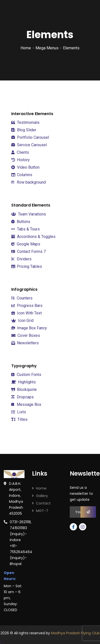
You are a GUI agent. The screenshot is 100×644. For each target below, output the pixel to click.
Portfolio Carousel (30, 138)
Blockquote (24, 390)
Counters (22, 298)
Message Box (26, 404)
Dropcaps (22, 397)
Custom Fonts (26, 375)
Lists (19, 412)
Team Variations (29, 214)
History (20, 160)
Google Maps (26, 244)
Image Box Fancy (29, 328)
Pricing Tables (27, 266)
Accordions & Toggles (33, 237)
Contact (43, 503)
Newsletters (25, 343)
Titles (19, 419)
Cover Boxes (26, 335)
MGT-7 (42, 511)
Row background (28, 182)
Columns (22, 175)
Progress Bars (27, 306)
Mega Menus (47, 48)
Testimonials (25, 122)
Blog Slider (24, 130)
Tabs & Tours (25, 229)
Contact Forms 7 (28, 251)
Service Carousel (29, 145)
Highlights (23, 382)
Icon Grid (22, 321)
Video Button (25, 167)
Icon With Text (26, 313)
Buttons (21, 222)
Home (26, 48)
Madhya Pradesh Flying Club (75, 633)
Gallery (42, 496)
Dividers (21, 259)
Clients (20, 152)
